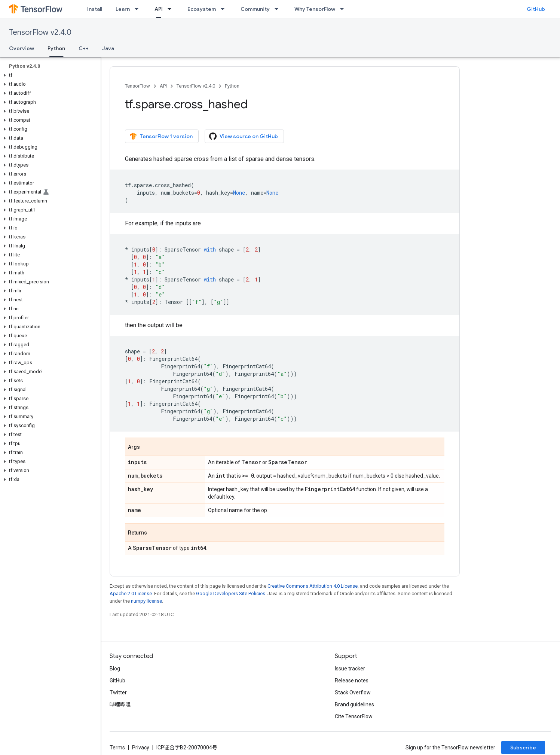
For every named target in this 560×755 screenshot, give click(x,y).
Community (255, 9)
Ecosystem (202, 9)
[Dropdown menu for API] (172, 9)
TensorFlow (137, 86)
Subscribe (523, 748)
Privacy (141, 748)
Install (95, 9)
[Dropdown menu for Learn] (139, 9)
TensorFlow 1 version (161, 136)
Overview (22, 48)
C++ (84, 48)
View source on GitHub (244, 136)
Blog (115, 669)
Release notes (352, 681)
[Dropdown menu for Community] (279, 9)
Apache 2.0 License (131, 593)
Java (108, 48)
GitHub (536, 9)
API (163, 86)
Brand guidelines (354, 704)
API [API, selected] (159, 9)
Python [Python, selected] (56, 48)
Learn (123, 9)
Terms (117, 748)
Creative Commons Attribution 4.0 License (313, 586)
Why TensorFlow (315, 9)
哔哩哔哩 (120, 704)
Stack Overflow (353, 692)
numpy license (146, 601)
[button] (49, 75)
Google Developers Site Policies (231, 593)
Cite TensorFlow (354, 716)
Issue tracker (350, 669)
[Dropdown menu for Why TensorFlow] (344, 9)
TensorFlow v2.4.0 (40, 32)
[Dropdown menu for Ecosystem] (225, 9)
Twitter (118, 692)
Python (232, 86)
